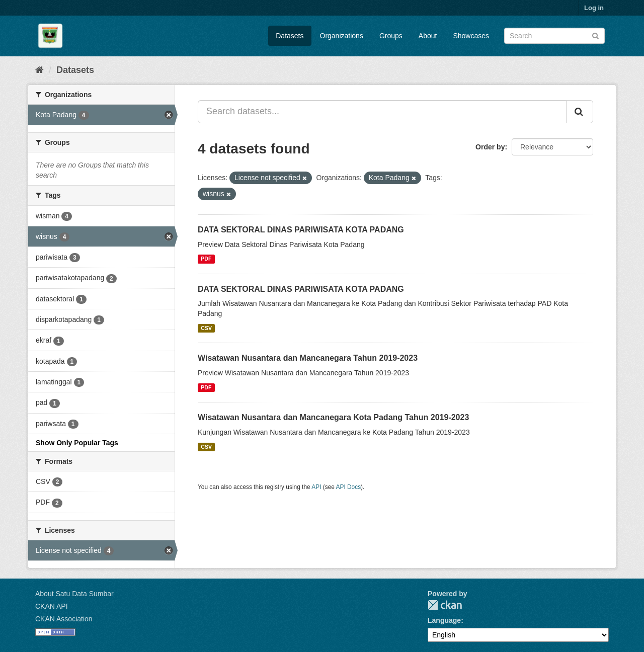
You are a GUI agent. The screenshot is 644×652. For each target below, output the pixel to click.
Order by (490, 147)
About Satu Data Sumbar (74, 594)
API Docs (349, 487)
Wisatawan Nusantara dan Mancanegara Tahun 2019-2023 (308, 358)
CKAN (445, 605)
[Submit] (595, 35)
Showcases (471, 36)
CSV (206, 328)
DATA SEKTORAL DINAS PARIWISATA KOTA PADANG (301, 230)
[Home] (39, 70)
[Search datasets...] (382, 112)
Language (444, 620)
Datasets (290, 36)
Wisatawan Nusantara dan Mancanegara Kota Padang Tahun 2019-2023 (333, 417)
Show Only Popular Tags (77, 443)
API (316, 487)
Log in (594, 8)
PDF (206, 259)
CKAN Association (64, 619)
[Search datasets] (554, 36)
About (428, 36)
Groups (391, 36)
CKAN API (52, 606)
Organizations (342, 36)
